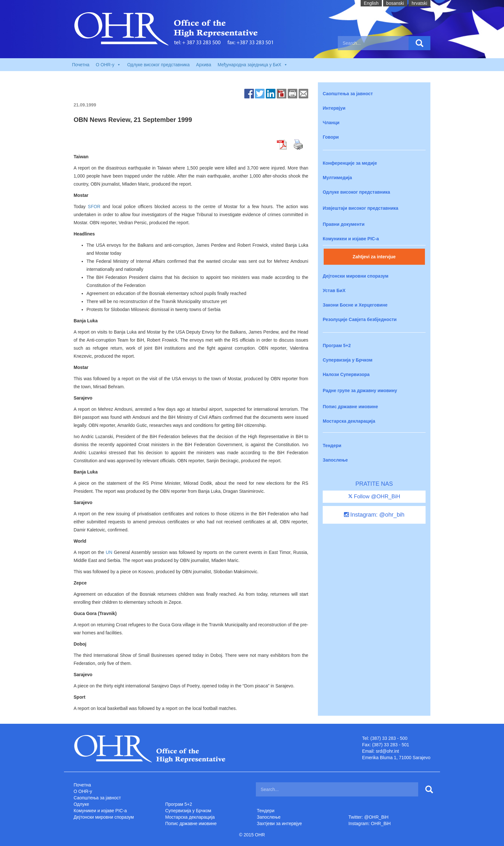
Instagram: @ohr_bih (374, 515)
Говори (331, 137)
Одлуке (81, 804)
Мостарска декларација (349, 421)
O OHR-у (83, 791)
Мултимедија (337, 178)
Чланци (331, 123)
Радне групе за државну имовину (360, 391)
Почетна (81, 65)
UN (109, 552)
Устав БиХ (334, 290)
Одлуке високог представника (158, 65)
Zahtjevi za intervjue (374, 257)
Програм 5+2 (337, 345)
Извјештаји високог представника (360, 208)
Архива (204, 65)
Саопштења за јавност (348, 94)
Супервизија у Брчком (348, 360)
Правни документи (344, 224)
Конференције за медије (350, 163)
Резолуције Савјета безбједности (360, 319)
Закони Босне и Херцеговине (355, 305)
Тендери (332, 446)
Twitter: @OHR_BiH (369, 817)
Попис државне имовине (350, 407)
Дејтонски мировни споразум (355, 276)
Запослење (335, 460)
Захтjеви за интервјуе (279, 823)
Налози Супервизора (346, 374)
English (371, 3)
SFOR (94, 207)
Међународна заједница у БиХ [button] (253, 65)
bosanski (395, 3)
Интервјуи (334, 108)
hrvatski (419, 3)
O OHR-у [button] (108, 65)
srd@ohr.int (387, 751)
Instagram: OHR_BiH (369, 823)
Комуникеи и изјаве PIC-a (351, 239)
